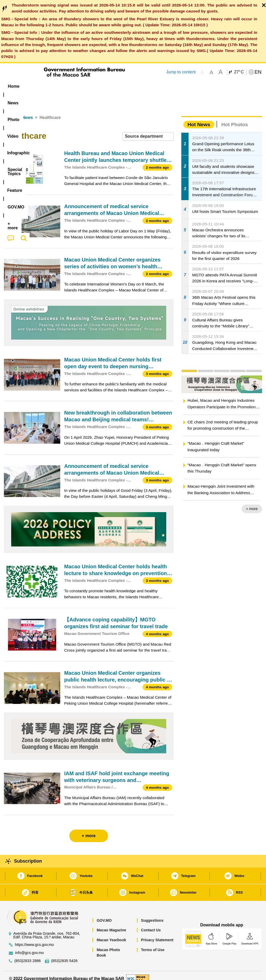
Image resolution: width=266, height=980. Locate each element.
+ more (252, 503)
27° (239, 72)
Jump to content (181, 72)
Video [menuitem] (79, 86)
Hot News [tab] (199, 119)
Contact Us (151, 924)
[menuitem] (35, 86)
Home (10, 112)
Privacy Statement (157, 934)
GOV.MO (104, 914)
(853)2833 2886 (28, 955)
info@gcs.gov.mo (29, 947)
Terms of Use (153, 944)
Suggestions (152, 914)
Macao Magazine (111, 924)
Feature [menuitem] (174, 86)
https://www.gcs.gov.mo (34, 939)
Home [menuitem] (14, 86)
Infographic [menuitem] (107, 86)
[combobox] (148, 131)
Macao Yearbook (111, 934)
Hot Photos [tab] (235, 119)
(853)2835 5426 (64, 955)
